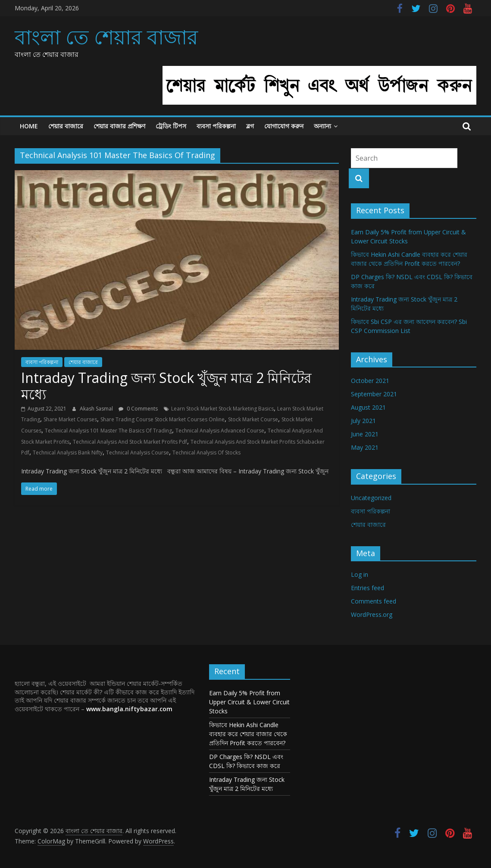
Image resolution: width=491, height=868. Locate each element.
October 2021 (370, 381)
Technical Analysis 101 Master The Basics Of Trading (108, 431)
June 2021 (365, 434)
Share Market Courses (70, 419)
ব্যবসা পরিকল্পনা (216, 126)
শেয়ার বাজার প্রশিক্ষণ (119, 126)
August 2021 (368, 407)
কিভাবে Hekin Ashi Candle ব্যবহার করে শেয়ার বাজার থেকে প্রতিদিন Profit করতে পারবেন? (248, 734)
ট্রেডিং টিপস (171, 126)
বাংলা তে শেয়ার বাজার (106, 37)
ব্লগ (250, 126)
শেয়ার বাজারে (66, 126)
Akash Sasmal (97, 409)
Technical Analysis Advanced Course (220, 431)
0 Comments (138, 409)
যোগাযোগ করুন (284, 126)
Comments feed (374, 601)
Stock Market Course (253, 419)
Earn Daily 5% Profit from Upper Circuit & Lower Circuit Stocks (249, 702)
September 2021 (374, 394)
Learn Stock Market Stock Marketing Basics (222, 409)
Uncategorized (371, 498)
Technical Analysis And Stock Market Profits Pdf (130, 442)
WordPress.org (372, 614)
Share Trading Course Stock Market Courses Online (163, 419)
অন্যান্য (322, 126)
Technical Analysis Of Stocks (206, 453)
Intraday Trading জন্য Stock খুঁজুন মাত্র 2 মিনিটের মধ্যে (166, 386)
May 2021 (365, 447)
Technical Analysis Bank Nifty (68, 453)
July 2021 (363, 421)
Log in (360, 574)
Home (29, 126)
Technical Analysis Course (138, 453)
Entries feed (367, 588)
